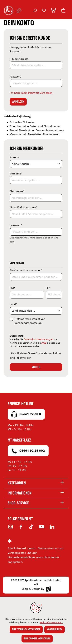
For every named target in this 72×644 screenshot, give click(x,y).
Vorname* (16, 174)
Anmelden (18, 102)
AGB (44, 343)
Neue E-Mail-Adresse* (23, 208)
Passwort (15, 77)
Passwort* (16, 225)
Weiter (36, 367)
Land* (13, 304)
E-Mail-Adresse (19, 59)
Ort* (12, 288)
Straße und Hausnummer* (26, 270)
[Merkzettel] (44, 10)
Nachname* (17, 191)
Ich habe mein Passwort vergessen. (31, 93)
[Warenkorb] (63, 10)
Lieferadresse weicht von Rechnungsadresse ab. (30, 321)
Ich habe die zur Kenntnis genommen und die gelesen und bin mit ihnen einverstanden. (35, 343)
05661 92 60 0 (25, 414)
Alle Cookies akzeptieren (37, 639)
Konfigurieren (55, 629)
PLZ (48, 288)
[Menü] (19, 10)
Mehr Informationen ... (51, 622)
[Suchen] (35, 10)
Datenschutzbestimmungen (38, 339)
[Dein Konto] (53, 10)
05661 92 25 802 (27, 451)
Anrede (14, 157)
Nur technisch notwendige (26, 629)
